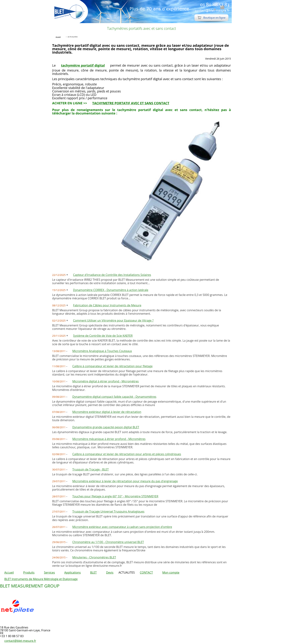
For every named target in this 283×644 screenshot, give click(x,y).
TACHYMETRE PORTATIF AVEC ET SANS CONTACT (131, 103)
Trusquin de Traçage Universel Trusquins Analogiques (108, 511)
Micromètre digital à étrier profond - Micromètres (106, 381)
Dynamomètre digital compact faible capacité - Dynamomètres (114, 397)
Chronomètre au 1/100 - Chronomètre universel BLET (108, 542)
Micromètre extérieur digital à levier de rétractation (107, 412)
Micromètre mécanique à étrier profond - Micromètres (109, 439)
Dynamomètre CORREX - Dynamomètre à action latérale (111, 290)
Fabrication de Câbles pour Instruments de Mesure (107, 305)
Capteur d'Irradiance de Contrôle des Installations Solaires (112, 275)
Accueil (9, 573)
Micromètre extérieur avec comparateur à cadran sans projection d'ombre (122, 527)
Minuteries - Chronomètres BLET (94, 557)
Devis (110, 573)
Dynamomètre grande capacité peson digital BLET (106, 427)
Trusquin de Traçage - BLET (91, 469)
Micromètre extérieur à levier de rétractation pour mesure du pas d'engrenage (125, 481)
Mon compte (171, 573)
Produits (29, 573)
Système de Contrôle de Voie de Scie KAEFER (103, 336)
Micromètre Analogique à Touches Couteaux (102, 351)
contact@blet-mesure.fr (20, 641)
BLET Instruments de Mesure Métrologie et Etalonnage (41, 579)
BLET (93, 573)
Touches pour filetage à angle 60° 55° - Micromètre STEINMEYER (115, 496)
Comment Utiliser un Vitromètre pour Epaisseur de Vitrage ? (113, 320)
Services (49, 573)
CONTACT (146, 573)
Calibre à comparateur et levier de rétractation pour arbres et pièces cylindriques (127, 454)
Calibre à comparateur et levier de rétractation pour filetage (112, 366)
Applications (72, 573)
